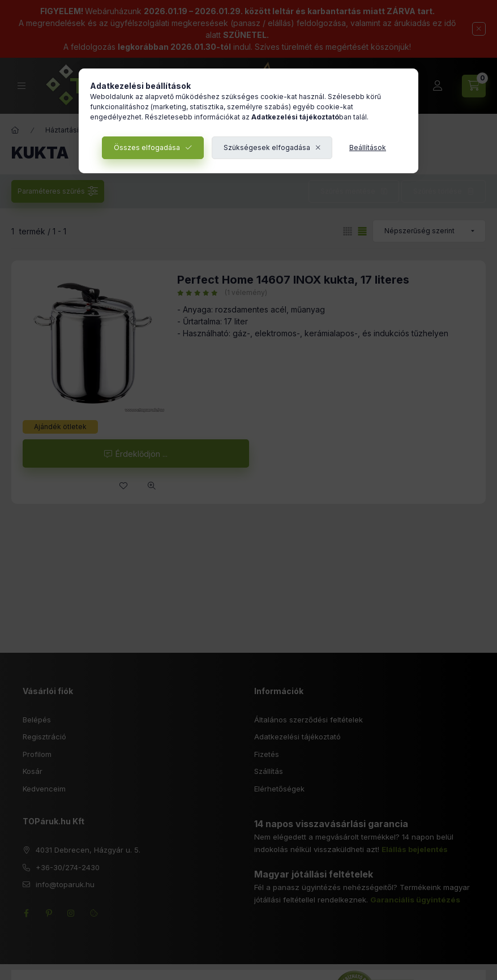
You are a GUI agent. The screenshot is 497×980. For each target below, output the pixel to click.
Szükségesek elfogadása (267, 147)
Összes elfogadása (147, 147)
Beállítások (368, 147)
